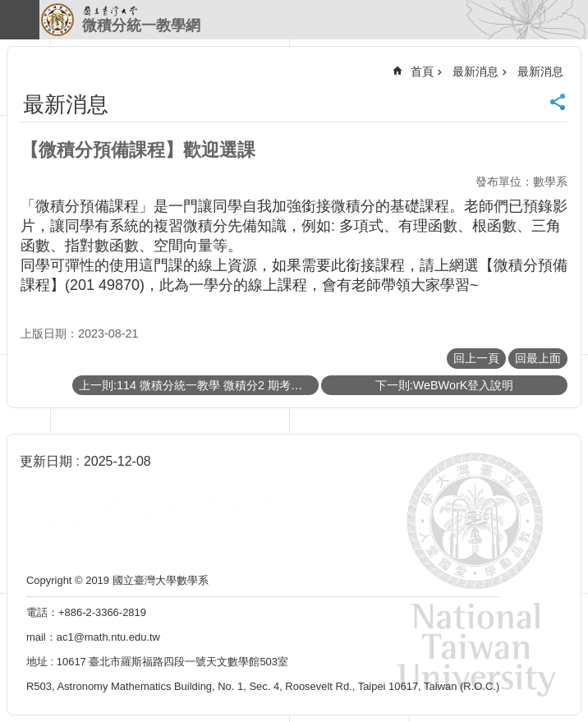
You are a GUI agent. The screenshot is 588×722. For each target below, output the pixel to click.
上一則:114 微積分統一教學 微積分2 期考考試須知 (199, 385)
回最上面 (538, 358)
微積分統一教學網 (141, 25)
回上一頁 (476, 358)
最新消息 (475, 71)
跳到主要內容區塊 (9, 9)
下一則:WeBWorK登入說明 (445, 385)
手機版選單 (20, 20)
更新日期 (46, 461)
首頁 (422, 71)
